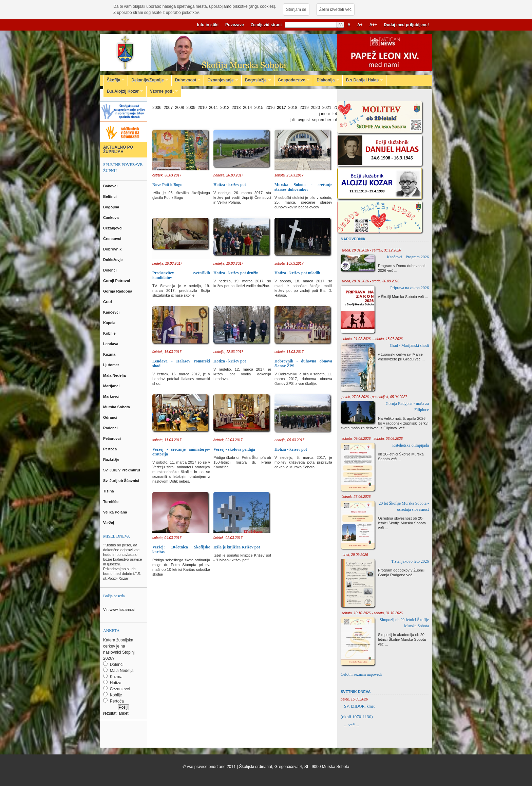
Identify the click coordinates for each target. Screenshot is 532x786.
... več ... (351, 725)
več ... (392, 270)
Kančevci (112, 312)
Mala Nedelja (116, 375)
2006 (157, 108)
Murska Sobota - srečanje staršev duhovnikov (303, 187)
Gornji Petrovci (117, 281)
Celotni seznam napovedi (361, 674)
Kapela (110, 323)
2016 (270, 108)
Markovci (112, 396)
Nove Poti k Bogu (167, 185)
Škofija (114, 80)
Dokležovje (113, 260)
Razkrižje (112, 460)
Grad (108, 302)
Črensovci (113, 239)
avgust (304, 120)
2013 (236, 108)
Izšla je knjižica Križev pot (237, 547)
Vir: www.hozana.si (119, 610)
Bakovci (111, 186)
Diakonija (326, 80)
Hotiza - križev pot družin (236, 273)
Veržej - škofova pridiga (234, 449)
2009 (191, 108)
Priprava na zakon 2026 (410, 288)
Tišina (109, 491)
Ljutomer (112, 365)
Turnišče (112, 502)
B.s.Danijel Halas (363, 80)
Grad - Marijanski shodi (409, 345)
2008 (180, 108)
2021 (327, 108)
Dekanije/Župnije (148, 80)
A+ (360, 25)
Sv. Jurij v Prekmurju (122, 470)
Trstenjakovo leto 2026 (410, 561)
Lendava (111, 344)
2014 (248, 108)
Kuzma (110, 354)
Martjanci (112, 386)
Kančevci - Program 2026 (408, 257)
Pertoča (110, 449)
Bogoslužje (256, 80)
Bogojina (112, 207)
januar (325, 114)
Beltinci (110, 196)
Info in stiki (208, 25)
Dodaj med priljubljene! (406, 25)
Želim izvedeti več (335, 10)
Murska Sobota (118, 407)
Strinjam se (296, 10)
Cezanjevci (113, 228)
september (322, 120)
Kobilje (110, 333)
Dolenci (110, 270)
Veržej (109, 523)
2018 (293, 108)
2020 (315, 108)
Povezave (235, 25)
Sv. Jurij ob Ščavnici (122, 481)
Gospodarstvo (292, 80)
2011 (214, 108)
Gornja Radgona (118, 291)
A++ (373, 25)
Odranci (111, 417)
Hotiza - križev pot (230, 185)
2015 (259, 108)
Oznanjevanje (221, 80)
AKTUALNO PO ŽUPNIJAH (118, 149)
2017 (281, 108)
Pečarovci (112, 438)
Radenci (111, 428)
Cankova (111, 218)
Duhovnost (186, 80)
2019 (304, 108)
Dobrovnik (113, 249)
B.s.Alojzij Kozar (123, 91)
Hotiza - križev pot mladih (297, 273)
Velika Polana (116, 512)
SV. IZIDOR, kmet (359, 706)
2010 (202, 108)
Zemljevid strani (266, 25)
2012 (225, 108)
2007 (168, 108)
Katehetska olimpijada (411, 445)
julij (293, 120)
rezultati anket (116, 713)
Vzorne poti (162, 91)
